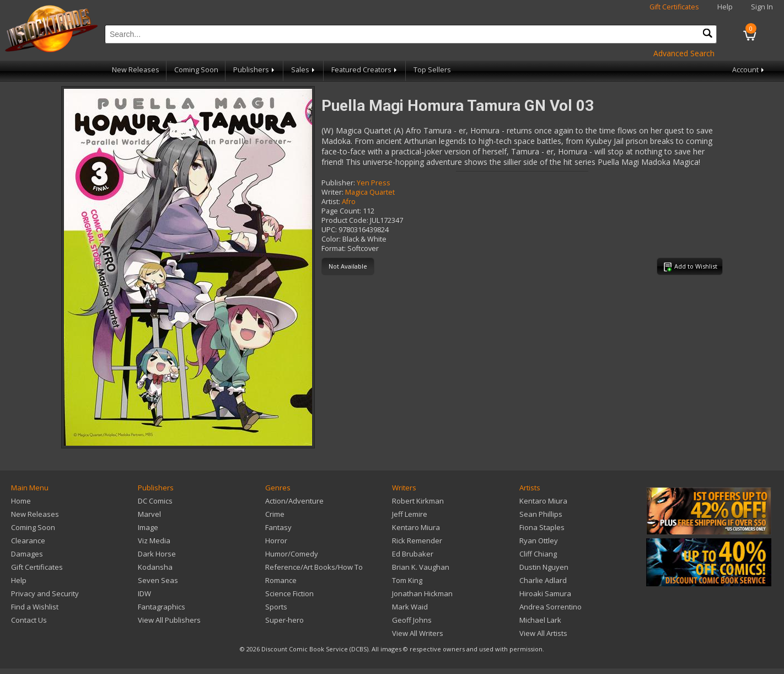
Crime (275, 514)
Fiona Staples (542, 527)
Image (148, 527)
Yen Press (374, 183)
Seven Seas (158, 580)
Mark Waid (410, 607)
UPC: (329, 230)
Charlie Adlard (543, 580)
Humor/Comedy (292, 554)
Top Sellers (432, 70)
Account (749, 70)
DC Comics (155, 501)
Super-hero (284, 620)
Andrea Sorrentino (551, 607)
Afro (349, 202)
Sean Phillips (541, 514)
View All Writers (418, 633)
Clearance (28, 541)
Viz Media (154, 541)
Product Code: (345, 220)
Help (725, 7)
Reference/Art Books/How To (314, 567)
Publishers (255, 70)
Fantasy (278, 527)
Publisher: (338, 183)
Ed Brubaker (413, 554)
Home (21, 501)
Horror (276, 541)
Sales (304, 70)
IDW (144, 593)
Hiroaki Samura (545, 593)
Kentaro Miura (416, 527)
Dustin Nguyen (544, 567)
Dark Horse (157, 554)
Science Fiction (289, 593)
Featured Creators (365, 70)
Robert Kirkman (418, 501)
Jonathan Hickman (422, 593)
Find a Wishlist (35, 607)
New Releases (136, 70)
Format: (334, 248)
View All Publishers (169, 620)
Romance (281, 580)
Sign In (762, 7)
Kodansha (155, 567)
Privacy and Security (45, 593)
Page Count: (341, 211)
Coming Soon (196, 70)
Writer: (332, 192)
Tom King (407, 580)
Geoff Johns (412, 620)
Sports (276, 607)
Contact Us (29, 620)
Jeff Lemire (410, 514)
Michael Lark (540, 620)
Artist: (331, 202)
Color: (331, 239)
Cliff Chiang (538, 554)
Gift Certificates (674, 7)
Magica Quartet (370, 192)
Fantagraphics (162, 607)
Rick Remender (417, 541)
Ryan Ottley (539, 541)
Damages (27, 554)
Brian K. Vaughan (421, 567)
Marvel (149, 514)
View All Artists (543, 633)
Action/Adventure (294, 501)
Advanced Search (684, 53)
